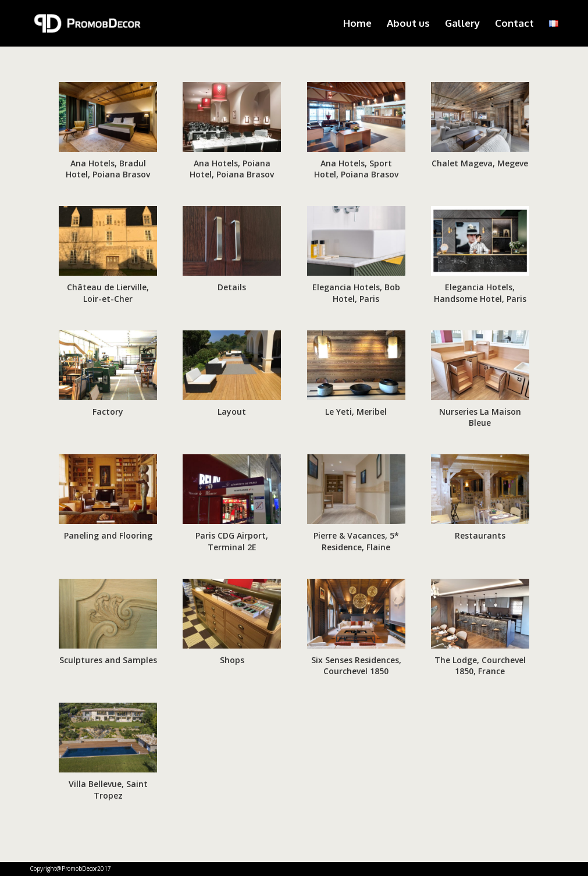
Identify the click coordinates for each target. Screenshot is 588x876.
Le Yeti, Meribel (356, 412)
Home (357, 24)
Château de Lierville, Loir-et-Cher (108, 293)
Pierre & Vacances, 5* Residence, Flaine (356, 541)
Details (232, 287)
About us (408, 24)
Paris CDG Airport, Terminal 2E (232, 541)
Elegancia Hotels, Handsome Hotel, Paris (480, 293)
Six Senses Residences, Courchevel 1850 (356, 666)
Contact (514, 24)
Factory (108, 412)
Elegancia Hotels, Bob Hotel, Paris (356, 293)
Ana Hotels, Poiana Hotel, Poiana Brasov (232, 169)
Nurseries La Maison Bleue (480, 417)
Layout (232, 412)
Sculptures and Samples (108, 660)
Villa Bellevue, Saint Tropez (108, 790)
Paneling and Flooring (108, 535)
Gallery (462, 24)
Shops (232, 660)
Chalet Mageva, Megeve (480, 163)
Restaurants (480, 535)
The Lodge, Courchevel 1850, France (480, 666)
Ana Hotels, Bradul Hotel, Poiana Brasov (108, 169)
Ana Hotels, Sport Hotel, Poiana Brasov (356, 169)
